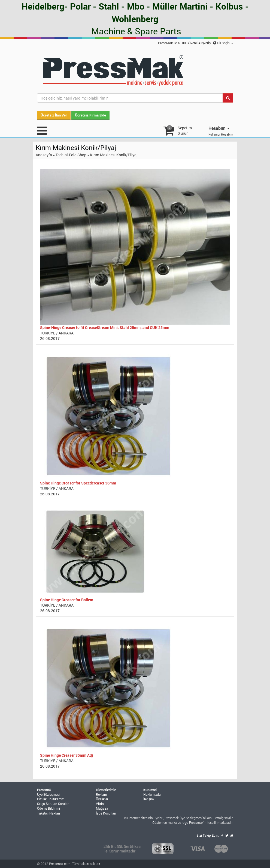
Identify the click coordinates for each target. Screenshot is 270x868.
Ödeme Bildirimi (48, 808)
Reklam (101, 794)
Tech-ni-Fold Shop (71, 155)
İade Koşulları (106, 813)
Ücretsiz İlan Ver (54, 115)
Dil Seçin (225, 43)
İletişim (148, 799)
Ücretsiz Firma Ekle (90, 115)
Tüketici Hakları (48, 813)
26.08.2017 (50, 338)
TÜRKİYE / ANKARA (57, 333)
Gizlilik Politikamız (50, 799)
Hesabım (219, 128)
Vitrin (100, 804)
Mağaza (102, 808)
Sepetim (185, 131)
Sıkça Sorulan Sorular (53, 804)
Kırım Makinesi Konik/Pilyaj (114, 155)
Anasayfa (44, 155)
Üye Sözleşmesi (48, 794)
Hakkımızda (152, 794)
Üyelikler (102, 799)
